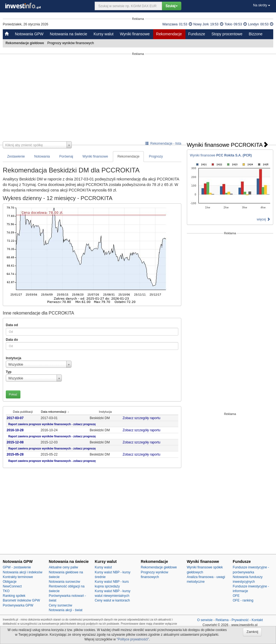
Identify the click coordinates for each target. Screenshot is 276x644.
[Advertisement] (138, 99)
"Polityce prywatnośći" (133, 639)
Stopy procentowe (227, 34)
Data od (12, 325)
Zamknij (252, 632)
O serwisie (205, 620)
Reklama (222, 620)
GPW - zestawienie (17, 567)
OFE (236, 596)
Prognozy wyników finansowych (71, 43)
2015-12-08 (15, 442)
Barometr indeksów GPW (21, 600)
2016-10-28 (15, 430)
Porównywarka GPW (18, 605)
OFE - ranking (243, 600)
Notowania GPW (29, 34)
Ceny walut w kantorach (112, 600)
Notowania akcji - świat (66, 610)
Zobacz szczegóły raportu (143, 418)
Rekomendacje (169, 34)
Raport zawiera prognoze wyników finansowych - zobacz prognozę (52, 424)
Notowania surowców (64, 582)
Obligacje (10, 582)
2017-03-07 (15, 418)
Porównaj (66, 156)
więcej (263, 219)
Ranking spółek (14, 596)
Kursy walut (104, 34)
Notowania (42, 156)
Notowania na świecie (68, 34)
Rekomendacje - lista (163, 143)
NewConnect (12, 586)
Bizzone (256, 34)
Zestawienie (16, 156)
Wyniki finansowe (135, 34)
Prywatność (240, 620)
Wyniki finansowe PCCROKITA (228, 145)
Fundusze (197, 34)
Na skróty (262, 5)
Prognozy (156, 156)
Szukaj (172, 6)
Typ (9, 372)
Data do (12, 340)
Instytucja (14, 358)
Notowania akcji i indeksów (22, 572)
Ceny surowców (61, 605)
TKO (6, 591)
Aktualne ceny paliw (63, 567)
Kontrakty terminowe (18, 577)
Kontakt (257, 620)
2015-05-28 (15, 454)
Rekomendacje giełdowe (159, 567)
